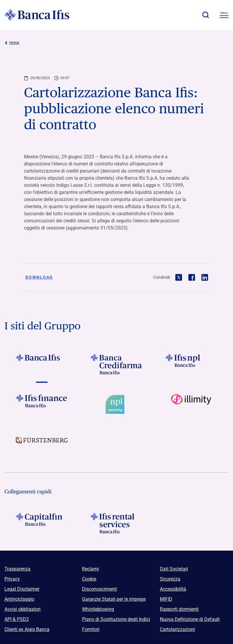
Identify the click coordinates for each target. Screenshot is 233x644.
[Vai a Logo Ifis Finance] (42, 404)
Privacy (12, 579)
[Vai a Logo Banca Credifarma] (116, 364)
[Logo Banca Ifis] (37, 15)
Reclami (90, 569)
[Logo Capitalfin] (42, 523)
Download (39, 277)
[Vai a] (191, 364)
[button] (205, 15)
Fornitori (91, 629)
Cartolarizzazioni (177, 629)
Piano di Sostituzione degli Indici (116, 619)
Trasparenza (17, 569)
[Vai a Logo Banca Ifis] (42, 364)
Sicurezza (170, 579)
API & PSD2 (17, 619)
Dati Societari (174, 569)
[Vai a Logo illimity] (191, 404)
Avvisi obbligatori (23, 609)
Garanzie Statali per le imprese (114, 599)
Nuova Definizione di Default (190, 619)
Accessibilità (173, 589)
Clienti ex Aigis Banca (27, 629)
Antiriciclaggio (19, 599)
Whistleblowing (98, 609)
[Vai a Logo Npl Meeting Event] (116, 404)
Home (12, 43)
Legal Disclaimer (22, 589)
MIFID (166, 599)
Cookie (89, 579)
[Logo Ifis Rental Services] (116, 523)
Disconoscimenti (99, 589)
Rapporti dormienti (179, 609)
